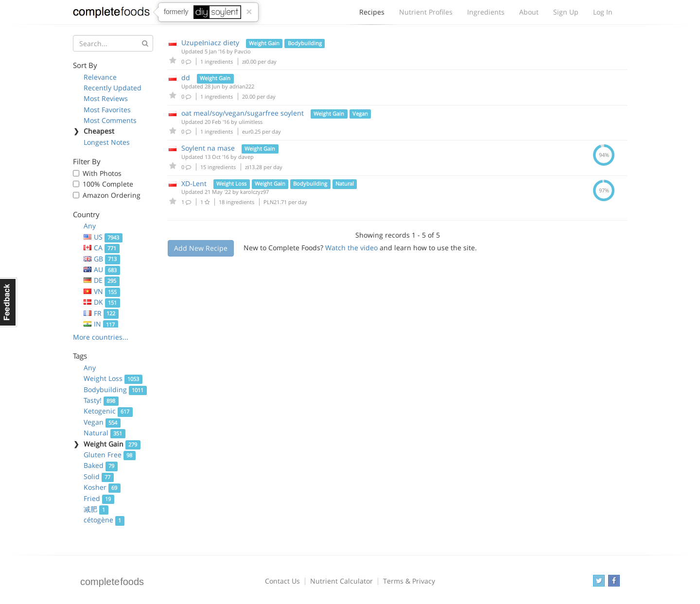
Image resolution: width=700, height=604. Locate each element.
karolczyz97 (254, 192)
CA (102, 248)
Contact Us (282, 581)
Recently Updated (113, 88)
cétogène (104, 520)
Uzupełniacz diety (210, 43)
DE (102, 280)
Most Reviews (106, 98)
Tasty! (101, 400)
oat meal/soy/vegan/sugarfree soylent (243, 113)
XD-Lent (194, 183)
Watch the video (351, 248)
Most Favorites (107, 110)
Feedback (9, 302)
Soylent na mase (208, 148)
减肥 (96, 509)
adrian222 (242, 86)
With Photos (102, 173)
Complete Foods (111, 14)
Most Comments (110, 120)
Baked (101, 465)
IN (101, 324)
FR (101, 313)
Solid (99, 476)
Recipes (372, 15)
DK (102, 302)
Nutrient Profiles (426, 12)
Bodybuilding (115, 389)
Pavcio (243, 51)
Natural (105, 433)
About (529, 12)
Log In (603, 12)
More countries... (101, 337)
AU (102, 269)
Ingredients (486, 12)
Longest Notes (107, 142)
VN (102, 291)
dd (186, 78)
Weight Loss (113, 378)
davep (246, 157)
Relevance (100, 77)
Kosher (102, 487)
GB (102, 259)
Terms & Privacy (409, 581)
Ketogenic (108, 411)
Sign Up (566, 12)
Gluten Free (110, 455)
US (103, 237)
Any (90, 226)
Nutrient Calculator (341, 581)
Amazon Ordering (112, 195)
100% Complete (108, 184)
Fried (99, 498)
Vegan (102, 422)
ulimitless (251, 122)
